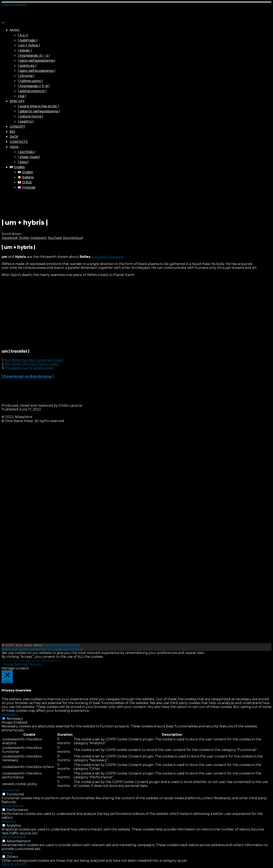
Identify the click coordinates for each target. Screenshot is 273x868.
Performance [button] (12, 806)
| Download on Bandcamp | (28, 376)
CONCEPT (18, 127)
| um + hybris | (29, 45)
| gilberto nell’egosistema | (39, 111)
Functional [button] (10, 790)
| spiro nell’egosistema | (37, 61)
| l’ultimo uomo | (30, 81)
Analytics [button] (9, 821)
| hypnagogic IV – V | (34, 55)
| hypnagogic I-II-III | (34, 86)
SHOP (14, 137)
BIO (12, 132)
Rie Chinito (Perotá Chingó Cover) (32, 364)
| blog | (23, 162)
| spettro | (26, 121)
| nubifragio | (28, 40)
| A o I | (23, 35)
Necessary (15, 719)
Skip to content (14, 4)
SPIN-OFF (17, 101)
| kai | (22, 96)
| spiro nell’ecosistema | (37, 71)
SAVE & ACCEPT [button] (14, 864)
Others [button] (7, 853)
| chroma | (26, 76)
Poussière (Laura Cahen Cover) (30, 368)
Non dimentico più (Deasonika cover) (34, 360)
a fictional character (108, 257)
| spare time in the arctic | (38, 106)
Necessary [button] (10, 715)
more (14, 147)
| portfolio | (27, 152)
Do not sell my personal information (31, 661)
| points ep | (27, 66)
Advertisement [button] (14, 837)
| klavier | (25, 50)
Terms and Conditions (62, 645)
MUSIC (15, 30)
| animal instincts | (32, 91)
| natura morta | (31, 116)
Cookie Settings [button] (15, 664)
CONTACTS (19, 142)
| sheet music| (29, 157)
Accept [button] (36, 664)
